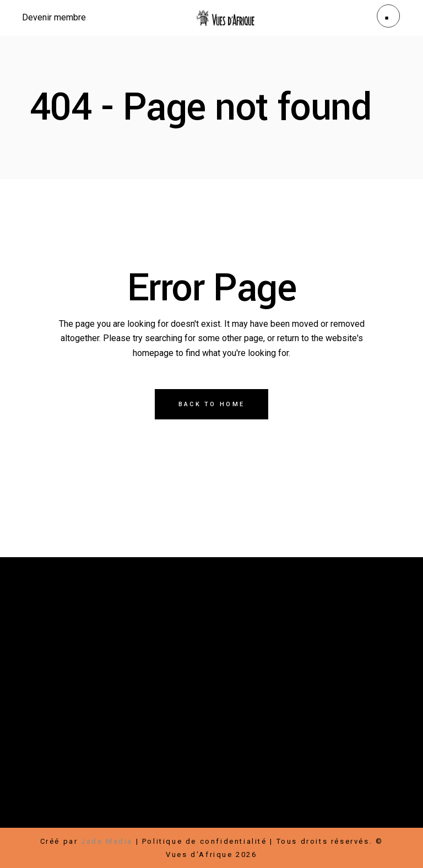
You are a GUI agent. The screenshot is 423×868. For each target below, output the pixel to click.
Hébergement (59, 821)
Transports (123, 821)
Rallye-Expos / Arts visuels (91, 746)
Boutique (94, 733)
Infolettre (308, 808)
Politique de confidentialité (205, 841)
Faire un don (58, 808)
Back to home (212, 404)
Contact (152, 759)
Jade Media (107, 841)
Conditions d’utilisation (210, 821)
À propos (51, 759)
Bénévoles (362, 808)
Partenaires (202, 808)
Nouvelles (102, 759)
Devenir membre (131, 808)
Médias (195, 759)
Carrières (257, 808)
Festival (48, 733)
